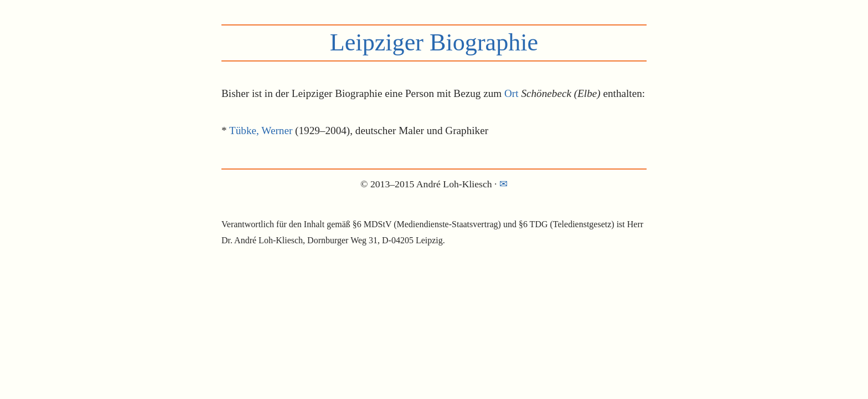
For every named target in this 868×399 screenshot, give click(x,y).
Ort (512, 93)
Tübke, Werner (261, 131)
